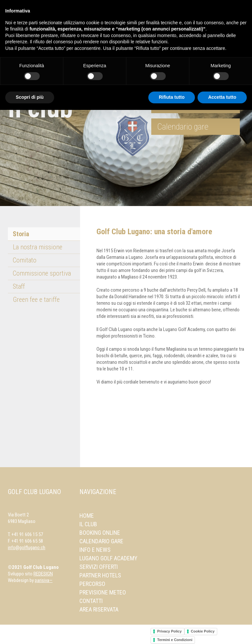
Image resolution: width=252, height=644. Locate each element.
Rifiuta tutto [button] (172, 97)
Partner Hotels (100, 575)
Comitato (25, 260)
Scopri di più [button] (30, 97)
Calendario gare (183, 127)
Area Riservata (99, 609)
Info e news (95, 550)
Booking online (100, 533)
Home (87, 516)
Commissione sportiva (42, 273)
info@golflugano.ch (27, 548)
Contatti (91, 601)
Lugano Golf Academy (108, 558)
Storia (21, 234)
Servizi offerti (99, 567)
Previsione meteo (103, 592)
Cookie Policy (203, 631)
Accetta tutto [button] (222, 97)
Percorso (92, 584)
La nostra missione (38, 247)
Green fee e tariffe (36, 300)
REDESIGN (43, 574)
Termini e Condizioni (175, 640)
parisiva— (44, 580)
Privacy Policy (169, 631)
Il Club (88, 524)
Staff (19, 286)
